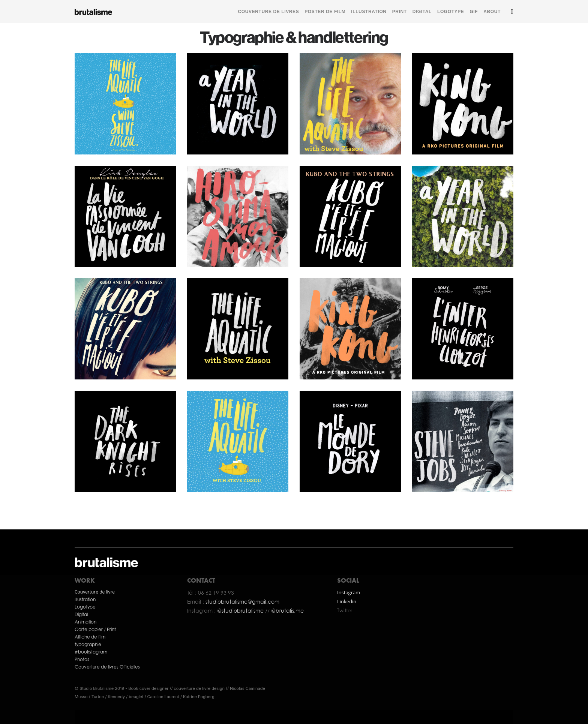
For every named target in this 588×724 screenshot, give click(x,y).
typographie (88, 644)
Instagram (349, 592)
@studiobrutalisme (241, 611)
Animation (85, 622)
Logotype (85, 607)
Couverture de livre (95, 592)
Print (111, 629)
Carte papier (89, 629)
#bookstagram (91, 652)
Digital (81, 614)
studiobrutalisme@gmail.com (242, 602)
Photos (82, 659)
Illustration (85, 599)
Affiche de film (90, 637)
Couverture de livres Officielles (108, 667)
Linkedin (347, 601)
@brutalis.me (287, 611)
